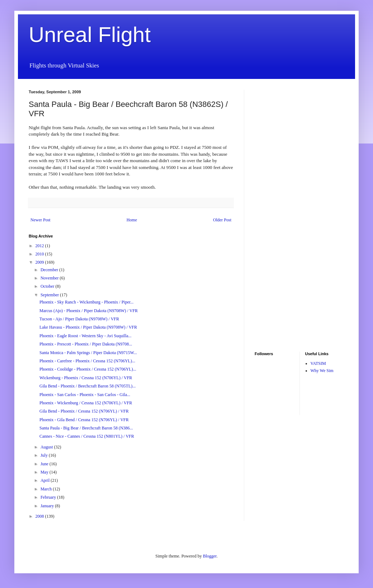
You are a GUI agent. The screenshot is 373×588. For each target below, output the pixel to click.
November (50, 278)
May (45, 472)
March (47, 489)
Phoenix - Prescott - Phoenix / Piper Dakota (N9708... (86, 344)
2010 (40, 254)
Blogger (210, 556)
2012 (40, 246)
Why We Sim (322, 371)
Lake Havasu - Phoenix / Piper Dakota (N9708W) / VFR (88, 327)
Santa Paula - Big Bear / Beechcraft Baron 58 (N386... (86, 428)
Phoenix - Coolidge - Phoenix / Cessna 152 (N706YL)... (88, 369)
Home (132, 220)
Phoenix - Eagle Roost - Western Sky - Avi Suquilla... (86, 336)
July (45, 455)
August (47, 447)
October (48, 286)
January (48, 506)
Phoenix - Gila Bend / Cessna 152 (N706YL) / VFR (84, 420)
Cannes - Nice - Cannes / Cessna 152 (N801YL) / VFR (87, 436)
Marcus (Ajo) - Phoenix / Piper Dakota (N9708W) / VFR (89, 311)
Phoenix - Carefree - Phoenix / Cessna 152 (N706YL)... (87, 361)
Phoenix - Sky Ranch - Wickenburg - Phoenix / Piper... (86, 302)
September (50, 295)
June (45, 464)
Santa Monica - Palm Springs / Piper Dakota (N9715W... (88, 353)
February (49, 497)
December (50, 270)
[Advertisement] (276, 197)
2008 (40, 516)
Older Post (222, 220)
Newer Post (41, 220)
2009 (40, 262)
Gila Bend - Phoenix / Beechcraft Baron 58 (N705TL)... (88, 386)
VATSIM (318, 363)
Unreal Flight (90, 35)
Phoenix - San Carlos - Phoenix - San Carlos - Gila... (85, 395)
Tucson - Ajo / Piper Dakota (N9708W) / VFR (79, 319)
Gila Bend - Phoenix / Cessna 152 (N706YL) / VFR (84, 411)
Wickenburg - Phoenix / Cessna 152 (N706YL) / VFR (86, 378)
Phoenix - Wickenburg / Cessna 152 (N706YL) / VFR (86, 403)
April (46, 480)
